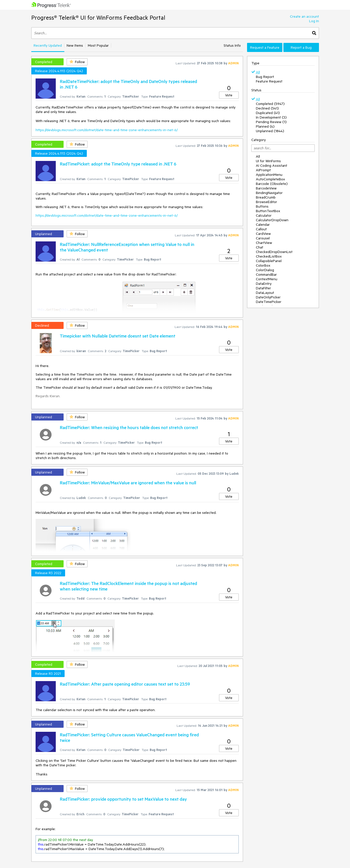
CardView (263, 234)
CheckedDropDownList (274, 252)
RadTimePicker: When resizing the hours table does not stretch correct (129, 427)
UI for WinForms (268, 161)
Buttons (262, 206)
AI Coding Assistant (272, 165)
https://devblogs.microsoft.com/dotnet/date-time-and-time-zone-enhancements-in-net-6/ (107, 130)
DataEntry (264, 284)
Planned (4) (265, 126)
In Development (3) (271, 117)
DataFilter (263, 288)
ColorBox (263, 265)
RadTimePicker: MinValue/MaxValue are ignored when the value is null (128, 483)
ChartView (264, 243)
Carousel (263, 238)
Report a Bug (301, 47)
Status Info (232, 45)
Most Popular (98, 45)
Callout (261, 229)
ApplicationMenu (269, 175)
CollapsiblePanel (269, 261)
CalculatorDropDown (272, 220)
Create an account (304, 16)
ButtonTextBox (268, 211)
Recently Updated (48, 45)
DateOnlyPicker (268, 297)
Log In (314, 21)
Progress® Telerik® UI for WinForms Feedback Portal (98, 18)
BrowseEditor (266, 202)
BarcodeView (266, 188)
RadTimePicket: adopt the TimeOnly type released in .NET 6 (118, 164)
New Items (75, 45)
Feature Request (269, 81)
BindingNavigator (269, 193)
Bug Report (265, 77)
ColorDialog (265, 270)
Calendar (263, 225)
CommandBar (266, 274)
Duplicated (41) (268, 113)
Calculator (264, 215)
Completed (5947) (270, 104)
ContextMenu (267, 279)
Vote (229, 95)
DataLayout (265, 293)
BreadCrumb (266, 197)
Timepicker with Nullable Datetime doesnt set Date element (118, 336)
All (258, 72)
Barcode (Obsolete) (272, 184)
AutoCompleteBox (270, 179)
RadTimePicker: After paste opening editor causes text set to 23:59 (125, 684)
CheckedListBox (269, 256)
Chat (260, 247)
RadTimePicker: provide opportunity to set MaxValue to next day (123, 799)
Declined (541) (267, 108)
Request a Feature (265, 47)
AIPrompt (263, 170)
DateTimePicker (269, 302)
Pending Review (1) (271, 122)
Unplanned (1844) (270, 131)
